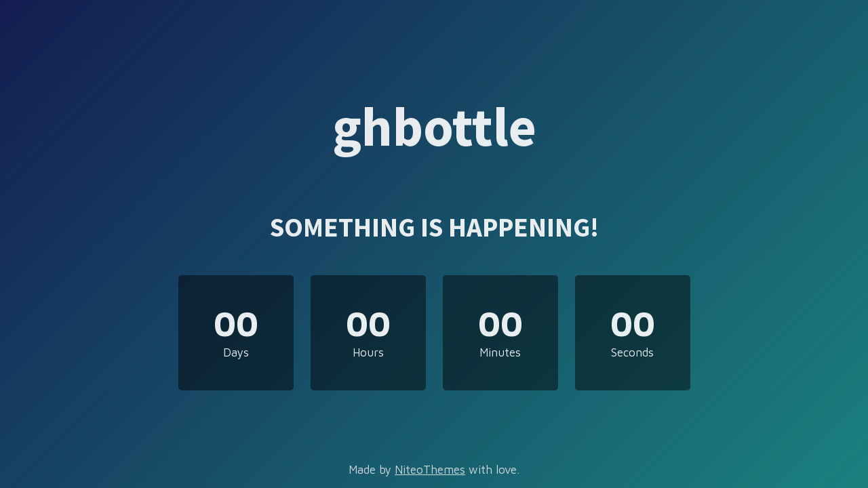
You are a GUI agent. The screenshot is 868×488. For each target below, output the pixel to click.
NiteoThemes (430, 470)
